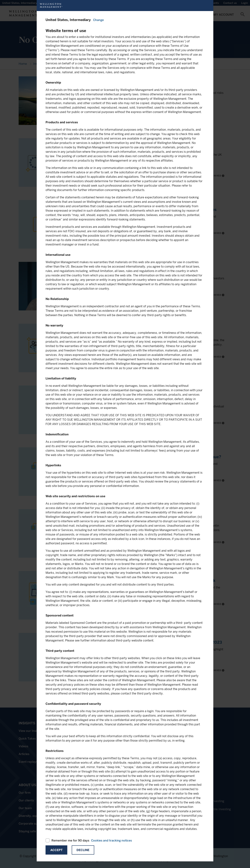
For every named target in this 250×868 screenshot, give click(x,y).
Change (98, 20)
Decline (83, 850)
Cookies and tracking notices (111, 840)
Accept (56, 850)
